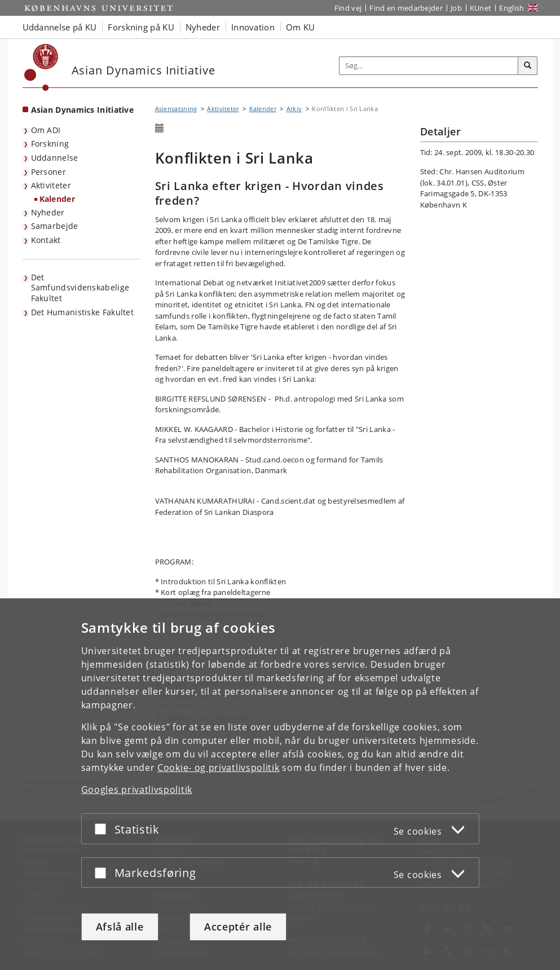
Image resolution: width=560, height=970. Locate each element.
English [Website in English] (512, 8)
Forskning (50, 144)
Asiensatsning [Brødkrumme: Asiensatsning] (176, 109)
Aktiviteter (51, 185)
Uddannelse (55, 158)
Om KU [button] (301, 27)
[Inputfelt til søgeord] (429, 66)
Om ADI (46, 130)
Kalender (57, 199)
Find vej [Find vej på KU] (348, 8)
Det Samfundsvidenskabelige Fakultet (80, 288)
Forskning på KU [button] (141, 27)
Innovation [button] (253, 27)
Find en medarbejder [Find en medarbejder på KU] (406, 8)
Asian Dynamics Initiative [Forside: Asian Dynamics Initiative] (83, 110)
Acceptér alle (238, 927)
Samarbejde (55, 226)
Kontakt (46, 240)
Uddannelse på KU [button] (60, 27)
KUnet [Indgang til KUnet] (481, 8)
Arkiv (294, 109)
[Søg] (528, 66)
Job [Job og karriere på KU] (456, 8)
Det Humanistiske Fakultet (83, 312)
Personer (48, 172)
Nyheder (48, 212)
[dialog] (280, 784)
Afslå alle (120, 927)
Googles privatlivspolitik (137, 790)
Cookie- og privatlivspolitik (219, 768)
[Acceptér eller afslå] (103, 829)
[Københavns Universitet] (41, 67)
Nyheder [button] (203, 27)
